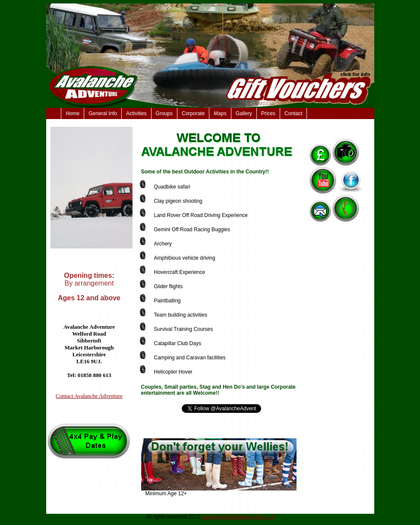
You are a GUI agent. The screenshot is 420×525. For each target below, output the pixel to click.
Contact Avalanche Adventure (89, 396)
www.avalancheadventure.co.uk (238, 517)
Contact (293, 113)
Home (73, 113)
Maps (220, 113)
